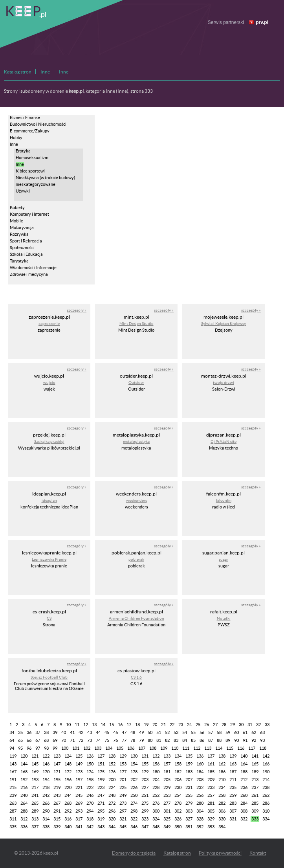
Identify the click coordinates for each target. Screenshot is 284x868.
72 (81, 740)
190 (266, 772)
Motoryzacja (22, 228)
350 (178, 827)
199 (101, 780)
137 (211, 756)
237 (255, 787)
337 (35, 827)
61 (245, 732)
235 (233, 787)
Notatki (224, 618)
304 (200, 811)
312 (24, 819)
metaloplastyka (136, 441)
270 (90, 803)
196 (68, 780)
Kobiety (17, 207)
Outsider (136, 383)
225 (123, 787)
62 (254, 732)
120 (24, 756)
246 (90, 795)
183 (189, 772)
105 (120, 748)
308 (244, 811)
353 (211, 827)
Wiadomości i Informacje (33, 268)
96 (29, 748)
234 (222, 787)
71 (72, 740)
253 (167, 795)
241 (35, 795)
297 (123, 811)
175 (101, 772)
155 (145, 764)
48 (133, 732)
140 (244, 756)
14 (103, 725)
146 (46, 764)
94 (12, 748)
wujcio (49, 383)
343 (101, 827)
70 (64, 740)
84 (185, 740)
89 (228, 740)
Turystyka (19, 261)
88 (219, 740)
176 (112, 772)
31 (250, 725)
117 (252, 748)
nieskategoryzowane (36, 184)
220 (68, 787)
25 (198, 725)
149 (79, 764)
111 (186, 748)
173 (79, 772)
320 (112, 819)
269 (79, 803)
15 (112, 725)
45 (107, 732)
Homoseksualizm (32, 158)
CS (49, 618)
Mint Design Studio (137, 324)
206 (178, 780)
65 (20, 740)
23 (181, 725)
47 (124, 732)
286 (266, 803)
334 (266, 819)
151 (101, 764)
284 (244, 803)
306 (222, 811)
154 (134, 764)
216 (24, 787)
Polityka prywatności (220, 853)
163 (233, 764)
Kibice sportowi (30, 171)
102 (87, 748)
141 (255, 756)
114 (219, 748)
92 (254, 740)
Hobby (16, 138)
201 (123, 780)
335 (13, 827)
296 (112, 811)
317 (79, 819)
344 (112, 827)
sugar (224, 559)
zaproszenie (49, 324)
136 (200, 756)
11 (77, 725)
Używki (23, 191)
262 (266, 795)
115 (230, 748)
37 (38, 732)
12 (86, 725)
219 (57, 787)
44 (98, 732)
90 (236, 740)
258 (222, 795)
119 (13, 756)
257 (211, 795)
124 (68, 756)
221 (79, 787)
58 (219, 732)
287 (13, 811)
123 (57, 756)
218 (46, 787)
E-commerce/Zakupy (30, 131)
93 (262, 740)
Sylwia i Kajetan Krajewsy (224, 324)
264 (24, 803)
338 (46, 827)
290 (46, 811)
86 (202, 740)
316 (68, 819)
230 (178, 787)
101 (76, 748)
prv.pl (262, 22)
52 (167, 732)
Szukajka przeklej (49, 441)
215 (13, 787)
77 (124, 740)
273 (123, 803)
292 (68, 811)
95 (20, 748)
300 (156, 811)
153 (123, 764)
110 (175, 748)
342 (90, 827)
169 (35, 772)
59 (228, 732)
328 (200, 819)
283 (233, 803)
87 (211, 740)
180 (156, 772)
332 (244, 819)
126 (90, 756)
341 (79, 827)
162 (222, 764)
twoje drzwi (224, 383)
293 (79, 811)
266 (46, 803)
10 (68, 725)
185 (211, 772)
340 (68, 827)
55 (193, 732)
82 (167, 740)
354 (222, 827)
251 (145, 795)
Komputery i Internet (29, 214)
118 (263, 748)
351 (189, 827)
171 (57, 772)
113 (208, 748)
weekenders (137, 500)
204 (156, 780)
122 (46, 756)
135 (189, 756)
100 (65, 748)
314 (46, 819)
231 (189, 787)
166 (266, 764)
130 (134, 756)
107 (142, 748)
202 (134, 780)
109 (164, 748)
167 (13, 772)
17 (129, 725)
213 (255, 780)
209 (211, 780)
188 (244, 772)
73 (90, 740)
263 (13, 803)
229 (167, 787)
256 (200, 795)
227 (145, 787)
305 (211, 811)
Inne (45, 72)
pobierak (136, 559)
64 (12, 740)
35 (20, 732)
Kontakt (258, 853)
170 (46, 772)
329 (211, 819)
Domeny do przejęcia (134, 853)
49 (141, 732)
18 (137, 725)
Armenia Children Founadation (137, 618)
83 (176, 740)
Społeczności (22, 248)
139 (233, 756)
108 (153, 748)
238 (266, 787)
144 (24, 764)
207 (189, 780)
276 (156, 803)
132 (156, 756)
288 (24, 811)
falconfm (224, 500)
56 (202, 732)
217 (35, 787)
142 (266, 756)
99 (55, 748)
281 (211, 803)
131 (145, 756)
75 (107, 740)
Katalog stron (18, 72)
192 (24, 780)
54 (185, 732)
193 (35, 780)
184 (200, 772)
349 (167, 827)
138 (222, 756)
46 (115, 732)
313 (35, 819)
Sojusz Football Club (49, 677)
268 (68, 803)
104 (109, 748)
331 (233, 819)
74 (98, 740)
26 (207, 725)
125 (79, 756)
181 (167, 772)
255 (189, 795)
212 (244, 780)
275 (145, 803)
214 (266, 780)
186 (222, 772)
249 (123, 795)
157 (167, 764)
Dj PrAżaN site (224, 441)
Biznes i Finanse (25, 117)
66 (29, 740)
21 (163, 725)
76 (115, 740)
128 (112, 756)
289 (35, 811)
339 (57, 827)
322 (134, 819)
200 (112, 780)
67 (38, 740)
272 (112, 803)
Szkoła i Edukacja (26, 254)
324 (156, 819)
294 (90, 811)
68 (46, 740)
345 (123, 827)
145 (35, 764)
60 (236, 732)
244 (68, 795)
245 (79, 795)
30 (241, 725)
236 (244, 787)
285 (255, 803)
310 (266, 811)
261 (255, 795)
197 (79, 780)
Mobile (16, 221)
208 (200, 780)
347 (145, 827)
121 (35, 756)
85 (193, 740)
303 (189, 811)
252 (156, 795)
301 (167, 811)
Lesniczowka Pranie (49, 559)
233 (211, 787)
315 (57, 819)
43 (90, 732)
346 (134, 827)
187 (233, 772)
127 (101, 756)
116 (241, 748)
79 (141, 740)
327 (189, 819)
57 (211, 732)
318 (90, 819)
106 (131, 748)
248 (112, 795)
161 (211, 764)
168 (24, 772)
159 (189, 764)
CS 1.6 (136, 677)
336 (24, 827)
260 (244, 795)
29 (233, 725)
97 (38, 748)
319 (101, 819)
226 (134, 787)
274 (134, 803)
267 (57, 803)
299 (145, 811)
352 (200, 827)
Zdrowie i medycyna (29, 274)
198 (90, 780)
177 (123, 772)
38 (46, 732)
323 (145, 819)
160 (200, 764)
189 (255, 772)
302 (178, 811)
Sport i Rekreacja (26, 241)
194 (46, 780)
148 (68, 764)
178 (134, 772)
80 (150, 740)
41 (72, 732)
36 (29, 732)
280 (200, 803)
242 (46, 795)
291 (57, 811)
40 (64, 732)
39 (55, 732)
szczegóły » (77, 310)
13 (94, 725)
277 (167, 803)
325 (167, 819)
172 (68, 772)
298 (134, 811)
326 (178, 819)
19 (146, 725)
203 (145, 780)
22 (172, 725)
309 (255, 811)
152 (112, 764)
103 (98, 748)
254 (178, 795)
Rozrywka (19, 234)
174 (90, 772)
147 (57, 764)
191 (13, 780)
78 (133, 740)
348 (156, 827)
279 (189, 803)
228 (156, 787)
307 (233, 811)
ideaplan (49, 500)
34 (12, 732)
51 (159, 732)
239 (13, 795)
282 (222, 803)
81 (159, 740)
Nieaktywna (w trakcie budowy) (45, 178)
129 (123, 756)
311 (13, 819)
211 (233, 780)
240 (24, 795)
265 (35, 803)
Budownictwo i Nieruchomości (38, 124)
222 (90, 787)
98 (46, 748)
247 (101, 795)
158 (178, 764)
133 (167, 756)
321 (123, 819)
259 (233, 795)
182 (178, 772)
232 (200, 787)
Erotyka (23, 151)
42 (81, 732)
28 (224, 725)
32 (258, 725)
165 (255, 764)
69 (55, 740)
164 (244, 764)
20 (155, 725)
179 (145, 772)
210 (222, 780)
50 (150, 732)
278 (178, 803)
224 (112, 787)
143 (13, 764)
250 (134, 795)
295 (101, 811)
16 (120, 725)
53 (176, 732)
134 (178, 756)
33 (267, 725)
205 (167, 780)
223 (101, 787)
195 (57, 780)
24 (189, 725)
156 (156, 764)
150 (90, 764)
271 (101, 803)
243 (57, 795)
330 (222, 819)
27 (215, 725)
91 (245, 740)
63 (262, 732)
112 (197, 748)
